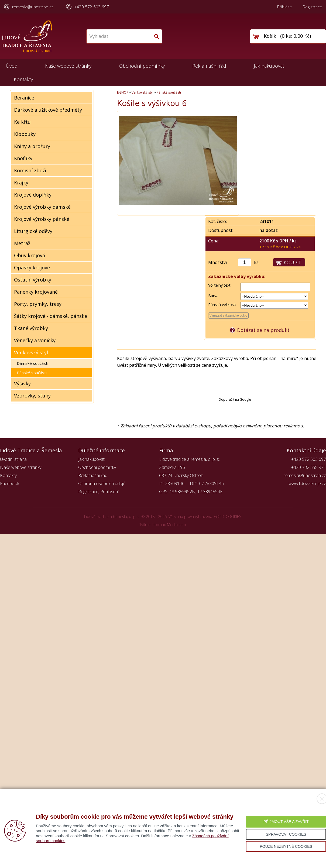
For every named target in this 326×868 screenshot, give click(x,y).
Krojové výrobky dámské (42, 207)
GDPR (219, 517)
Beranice (24, 98)
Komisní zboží (30, 170)
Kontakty (23, 79)
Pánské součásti (32, 373)
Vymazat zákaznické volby (228, 315)
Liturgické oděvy (33, 231)
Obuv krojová (30, 255)
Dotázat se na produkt (263, 330)
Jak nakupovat (269, 66)
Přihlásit (284, 7)
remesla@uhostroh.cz (33, 7)
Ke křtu (22, 122)
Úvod (12, 66)
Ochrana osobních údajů (102, 483)
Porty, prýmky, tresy (38, 304)
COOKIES (234, 517)
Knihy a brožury (32, 146)
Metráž (22, 243)
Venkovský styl (31, 352)
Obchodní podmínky (142, 66)
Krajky (21, 183)
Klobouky (25, 134)
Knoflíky (23, 158)
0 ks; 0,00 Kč (296, 36)
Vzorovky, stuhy (32, 396)
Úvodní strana (13, 459)
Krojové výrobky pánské (42, 219)
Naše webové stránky (68, 66)
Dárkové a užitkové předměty (48, 110)
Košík (270, 36)
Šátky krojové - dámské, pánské (51, 316)
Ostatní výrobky (33, 280)
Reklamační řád (209, 66)
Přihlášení (109, 492)
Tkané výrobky (31, 328)
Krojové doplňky (33, 195)
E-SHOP (123, 92)
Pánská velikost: (222, 305)
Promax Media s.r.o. (170, 525)
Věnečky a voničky (35, 340)
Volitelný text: (220, 285)
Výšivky (22, 383)
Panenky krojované (36, 292)
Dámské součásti (32, 363)
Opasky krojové (32, 267)
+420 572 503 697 (92, 7)
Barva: (214, 296)
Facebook (10, 483)
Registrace (312, 7)
